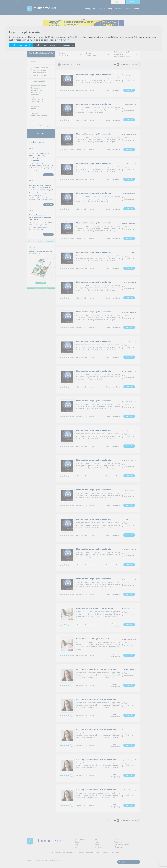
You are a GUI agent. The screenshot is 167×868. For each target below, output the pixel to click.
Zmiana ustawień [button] (66, 45)
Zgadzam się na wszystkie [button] (21, 45)
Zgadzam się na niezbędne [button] (45, 45)
